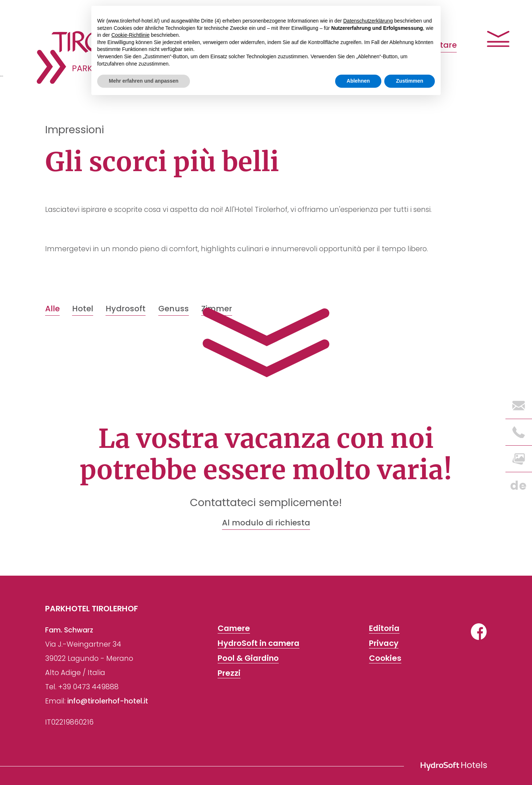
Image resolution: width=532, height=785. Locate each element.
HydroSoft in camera (259, 643)
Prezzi (229, 673)
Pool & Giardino (248, 658)
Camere (234, 628)
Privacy (384, 643)
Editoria (384, 628)
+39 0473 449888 (88, 687)
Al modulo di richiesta (266, 523)
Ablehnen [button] (358, 81)
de (519, 486)
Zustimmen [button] (410, 81)
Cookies (385, 658)
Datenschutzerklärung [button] (368, 21)
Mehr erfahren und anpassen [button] (144, 81)
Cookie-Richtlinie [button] (130, 35)
